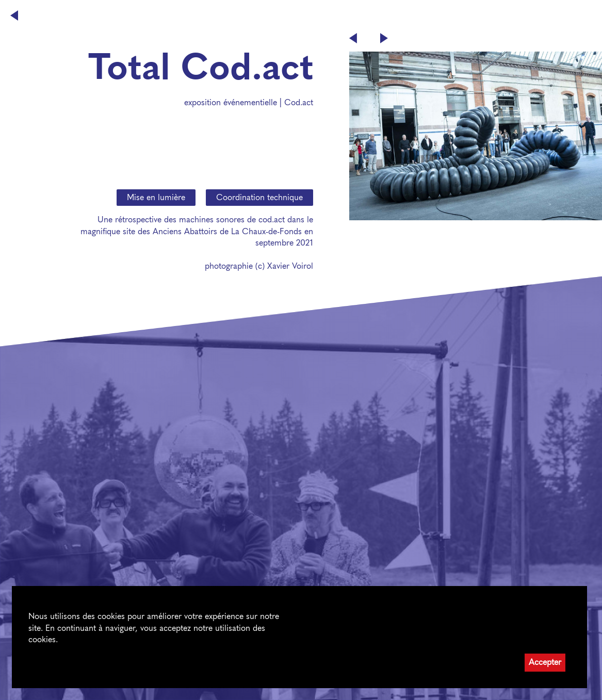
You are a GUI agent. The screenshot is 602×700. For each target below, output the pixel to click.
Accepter (545, 662)
